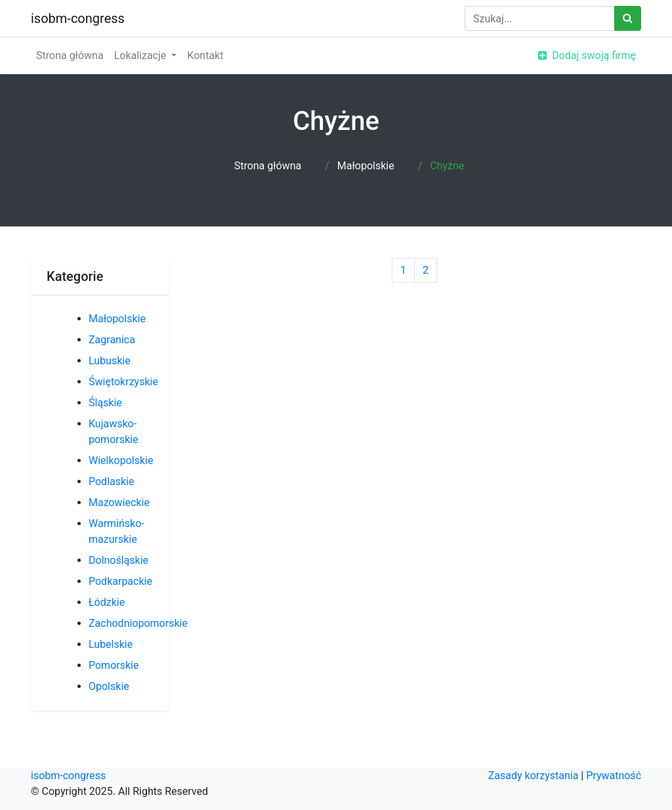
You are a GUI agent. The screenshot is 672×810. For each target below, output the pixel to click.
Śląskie (105, 403)
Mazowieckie (119, 502)
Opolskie (109, 686)
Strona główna (70, 55)
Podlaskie (111, 481)
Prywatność (614, 776)
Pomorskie (114, 665)
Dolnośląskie (118, 560)
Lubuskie (110, 361)
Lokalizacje (142, 55)
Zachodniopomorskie (138, 623)
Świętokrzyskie (123, 382)
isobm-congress (78, 18)
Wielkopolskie (121, 460)
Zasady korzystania (534, 776)
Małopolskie (366, 166)
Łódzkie (107, 602)
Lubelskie (111, 644)
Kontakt (205, 55)
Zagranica (112, 340)
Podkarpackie (120, 581)
